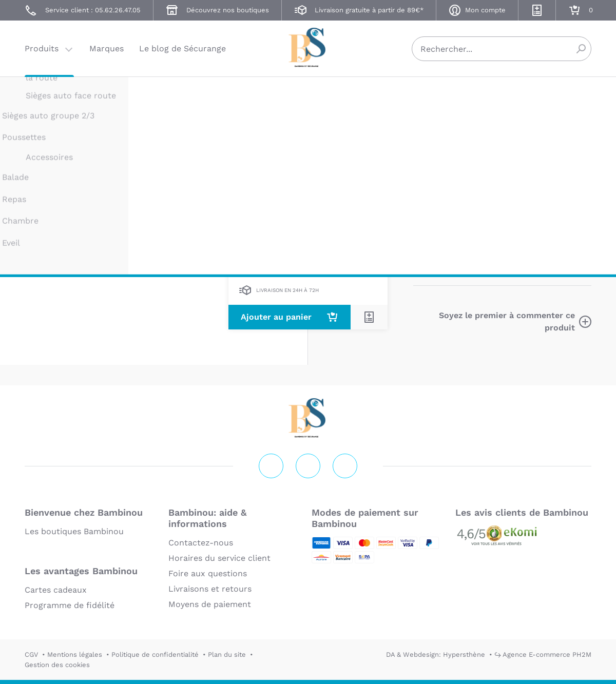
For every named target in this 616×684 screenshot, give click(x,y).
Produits (42, 48)
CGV (31, 654)
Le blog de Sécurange (182, 48)
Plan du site (227, 654)
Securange (308, 47)
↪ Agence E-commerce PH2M (543, 654)
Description (437, 204)
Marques (107, 48)
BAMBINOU (432, 96)
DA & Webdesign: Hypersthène (436, 654)
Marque (486, 204)
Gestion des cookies (57, 665)
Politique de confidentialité (155, 654)
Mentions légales (75, 654)
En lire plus (436, 269)
